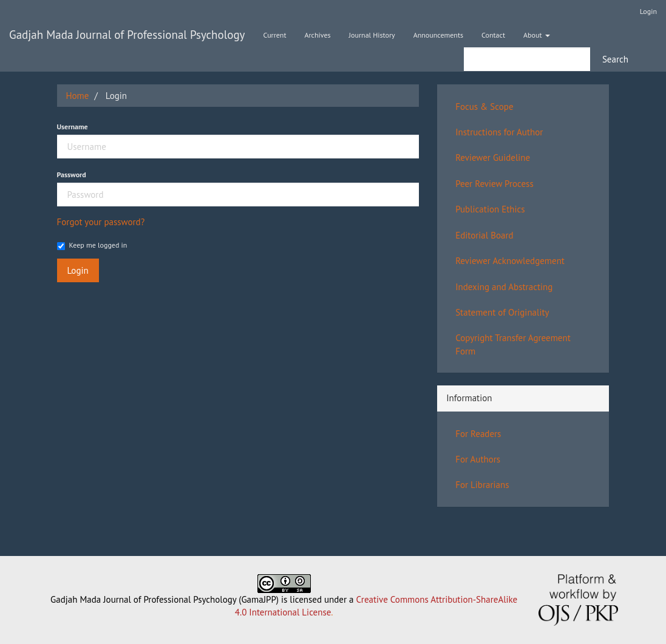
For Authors (478, 459)
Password (72, 175)
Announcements (438, 35)
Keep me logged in (92, 245)
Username (73, 127)
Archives (318, 35)
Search (615, 59)
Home (78, 96)
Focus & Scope (484, 107)
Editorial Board (484, 235)
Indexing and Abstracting (504, 287)
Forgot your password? (101, 222)
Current (274, 35)
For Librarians (482, 485)
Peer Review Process (494, 184)
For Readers (478, 434)
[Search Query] (527, 59)
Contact (493, 35)
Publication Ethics (490, 209)
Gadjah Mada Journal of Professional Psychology (127, 35)
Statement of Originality (502, 312)
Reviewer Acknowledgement (510, 261)
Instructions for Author (499, 132)
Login (648, 11)
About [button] (537, 35)
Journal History (372, 35)
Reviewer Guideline (493, 158)
